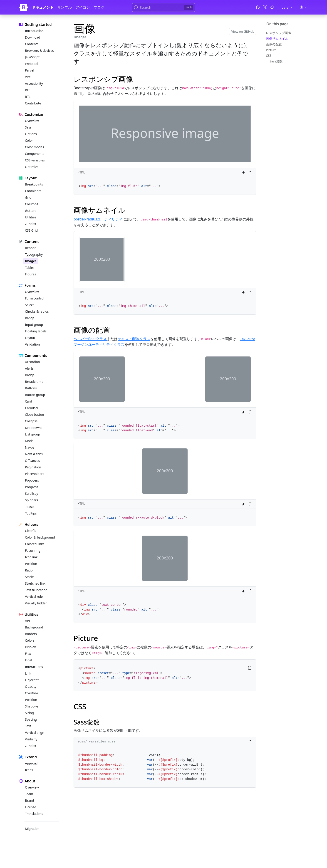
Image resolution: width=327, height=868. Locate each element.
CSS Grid (31, 230)
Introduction (34, 31)
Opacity (31, 686)
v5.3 (288, 7)
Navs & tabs (34, 454)
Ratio (29, 570)
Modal (30, 441)
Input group (34, 325)
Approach (32, 763)
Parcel (30, 70)
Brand (30, 800)
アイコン (83, 7)
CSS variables (35, 160)
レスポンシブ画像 (279, 33)
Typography (34, 254)
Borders (31, 634)
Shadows (32, 706)
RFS (28, 90)
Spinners (32, 500)
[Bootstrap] (24, 7)
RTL (28, 97)
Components (35, 154)
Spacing (31, 719)
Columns (32, 204)
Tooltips (31, 513)
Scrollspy (32, 493)
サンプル (64, 7)
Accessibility (34, 83)
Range (30, 318)
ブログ (99, 7)
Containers (33, 191)
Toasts (30, 507)
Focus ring (33, 550)
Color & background (40, 537)
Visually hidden (36, 603)
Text (28, 726)
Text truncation (36, 590)
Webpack (32, 64)
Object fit (32, 680)
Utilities (31, 217)
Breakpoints (34, 184)
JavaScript (32, 57)
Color (29, 140)
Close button (35, 414)
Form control (35, 298)
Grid (28, 197)
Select (29, 305)
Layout (30, 338)
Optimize (32, 167)
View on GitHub (243, 31)
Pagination (33, 467)
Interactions (34, 667)
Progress (32, 487)
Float (29, 660)
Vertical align (35, 733)
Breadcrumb (34, 382)
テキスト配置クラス (134, 339)
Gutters (31, 211)
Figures (30, 274)
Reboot (30, 248)
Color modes (35, 147)
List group (32, 434)
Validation (32, 344)
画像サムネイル (277, 38)
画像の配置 (274, 44)
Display (30, 647)
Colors (30, 640)
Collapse (31, 421)
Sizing (29, 713)
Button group (35, 395)
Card (28, 401)
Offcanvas (32, 461)
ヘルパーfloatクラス (90, 339)
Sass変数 (276, 61)
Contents (32, 44)
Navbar (30, 447)
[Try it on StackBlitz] (243, 173)
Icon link (31, 557)
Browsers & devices (39, 51)
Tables (30, 268)
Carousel (32, 408)
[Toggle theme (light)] (303, 7)
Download (33, 37)
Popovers (32, 480)
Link (28, 673)
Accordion (32, 362)
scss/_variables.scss (97, 742)
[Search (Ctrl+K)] (163, 7)
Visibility (31, 739)
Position (31, 564)
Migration (32, 829)
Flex (28, 654)
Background (34, 627)
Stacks (30, 577)
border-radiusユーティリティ (98, 219)
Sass (28, 127)
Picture (271, 50)
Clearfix (31, 531)
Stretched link (35, 583)
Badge (30, 375)
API (27, 621)
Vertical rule (34, 597)
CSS (269, 56)
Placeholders (35, 474)
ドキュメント (43, 7)
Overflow (32, 693)
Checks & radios (37, 311)
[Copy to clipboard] (251, 173)
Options (31, 134)
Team (29, 794)
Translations (34, 814)
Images (31, 261)
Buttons (31, 388)
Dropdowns (34, 428)
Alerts (29, 368)
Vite (28, 77)
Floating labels (36, 331)
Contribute (33, 103)
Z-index (30, 224)
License (31, 807)
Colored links (35, 544)
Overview (32, 121)
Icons (29, 770)
